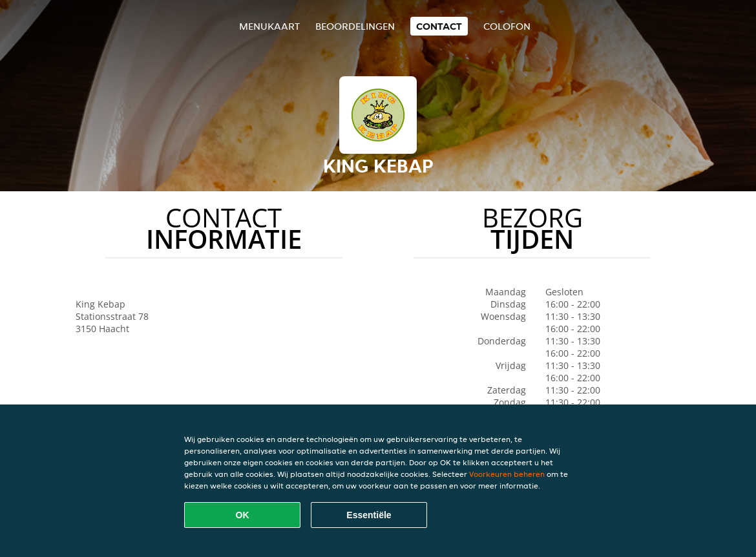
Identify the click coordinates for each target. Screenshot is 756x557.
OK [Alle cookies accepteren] (243, 515)
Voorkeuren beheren (507, 474)
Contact (439, 26)
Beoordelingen (355, 26)
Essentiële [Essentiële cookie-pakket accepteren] (369, 515)
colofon (507, 26)
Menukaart (269, 26)
